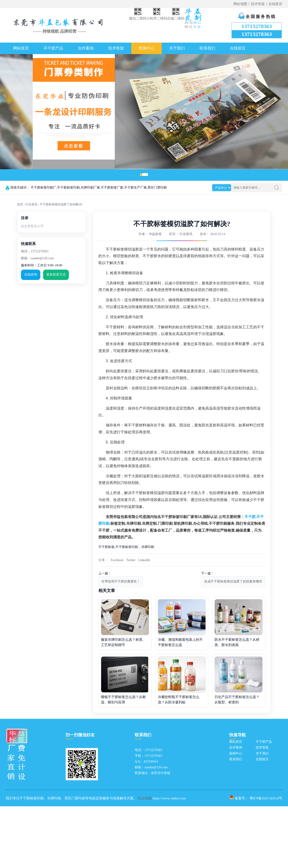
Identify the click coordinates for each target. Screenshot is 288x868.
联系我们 (207, 48)
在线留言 (275, 4)
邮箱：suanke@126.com (37, 258)
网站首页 (21, 48)
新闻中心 (147, 48)
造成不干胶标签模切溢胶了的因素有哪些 (233, 581)
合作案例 (86, 48)
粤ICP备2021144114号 (266, 798)
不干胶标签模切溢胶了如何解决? (61, 204)
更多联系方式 (56, 275)
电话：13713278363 (35, 251)
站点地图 (145, 798)
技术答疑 (258, 4)
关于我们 (177, 48)
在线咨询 (31, 275)
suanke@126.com (156, 767)
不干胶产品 (53, 48)
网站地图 (240, 4)
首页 (20, 204)
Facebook (117, 560)
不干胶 (250, 517)
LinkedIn (144, 560)
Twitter (131, 560)
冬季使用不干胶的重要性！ (121, 581)
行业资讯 (31, 204)
